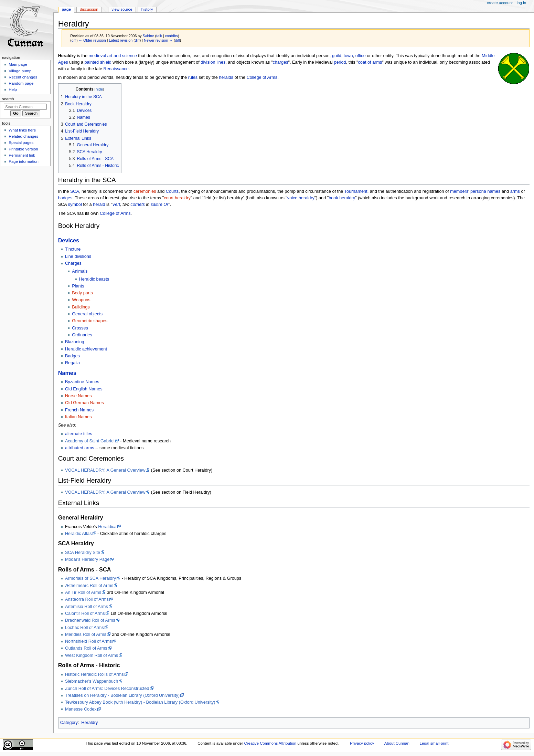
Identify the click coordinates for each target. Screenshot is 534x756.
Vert (116, 204)
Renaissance (116, 69)
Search (8, 99)
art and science (122, 56)
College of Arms (262, 77)
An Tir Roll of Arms (83, 592)
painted (92, 62)
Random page (21, 83)
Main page (18, 64)
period (340, 62)
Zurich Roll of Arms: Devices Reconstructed (107, 689)
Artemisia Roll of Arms (87, 607)
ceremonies (145, 191)
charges (280, 62)
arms (515, 191)
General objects (87, 314)
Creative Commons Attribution (270, 743)
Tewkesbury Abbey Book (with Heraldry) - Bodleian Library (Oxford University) (140, 702)
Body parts (82, 293)
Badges (72, 356)
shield (106, 62)
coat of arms (370, 62)
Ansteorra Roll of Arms (87, 599)
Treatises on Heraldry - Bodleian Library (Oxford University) (122, 695)
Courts (172, 191)
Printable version (23, 149)
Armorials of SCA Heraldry (90, 578)
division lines (213, 62)
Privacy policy (362, 743)
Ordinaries (82, 335)
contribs (172, 36)
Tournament (356, 191)
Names (67, 373)
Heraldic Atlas (78, 534)
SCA (75, 191)
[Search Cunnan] (25, 107)
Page (66, 9)
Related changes (23, 136)
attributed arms (80, 448)
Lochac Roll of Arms (84, 628)
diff (74, 40)
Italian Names (78, 417)
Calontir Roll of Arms (85, 613)
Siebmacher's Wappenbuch (92, 681)
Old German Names (84, 403)
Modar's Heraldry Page (87, 559)
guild (337, 56)
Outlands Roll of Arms (86, 648)
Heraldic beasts (94, 279)
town (348, 56)
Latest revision (121, 40)
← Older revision (92, 40)
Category (69, 723)
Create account (500, 3)
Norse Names (78, 396)
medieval (97, 56)
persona (478, 191)
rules (193, 77)
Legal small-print (434, 743)
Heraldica (107, 527)
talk (159, 36)
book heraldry (342, 198)
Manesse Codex (81, 709)
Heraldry (89, 723)
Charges (73, 263)
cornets (138, 204)
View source (122, 9)
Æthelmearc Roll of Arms (89, 586)
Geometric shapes (90, 321)
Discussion (89, 9)
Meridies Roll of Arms (86, 634)
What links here (22, 130)
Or (166, 204)
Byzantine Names (82, 382)
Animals (80, 271)
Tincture (73, 249)
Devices (69, 240)
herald (99, 204)
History (147, 9)
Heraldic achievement (86, 349)
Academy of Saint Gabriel (90, 441)
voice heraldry (301, 198)
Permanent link (22, 155)
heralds (226, 77)
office (361, 56)
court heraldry (177, 198)
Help (13, 90)
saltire (157, 204)
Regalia (72, 363)
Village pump (20, 71)
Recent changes (23, 77)
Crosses (80, 328)
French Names (79, 410)
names (494, 191)
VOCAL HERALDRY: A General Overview (105, 470)
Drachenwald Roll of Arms (90, 620)
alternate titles (79, 434)
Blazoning (75, 342)
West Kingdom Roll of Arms (92, 655)
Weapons (81, 300)
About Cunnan (397, 743)
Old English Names (84, 389)
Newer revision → (158, 40)
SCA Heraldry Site (83, 553)
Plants (78, 286)
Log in (521, 3)
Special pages (21, 143)
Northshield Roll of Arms (88, 641)
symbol (75, 204)
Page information (24, 161)
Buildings (81, 307)
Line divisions (78, 256)
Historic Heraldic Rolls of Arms (94, 674)
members (459, 191)
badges (65, 198)
